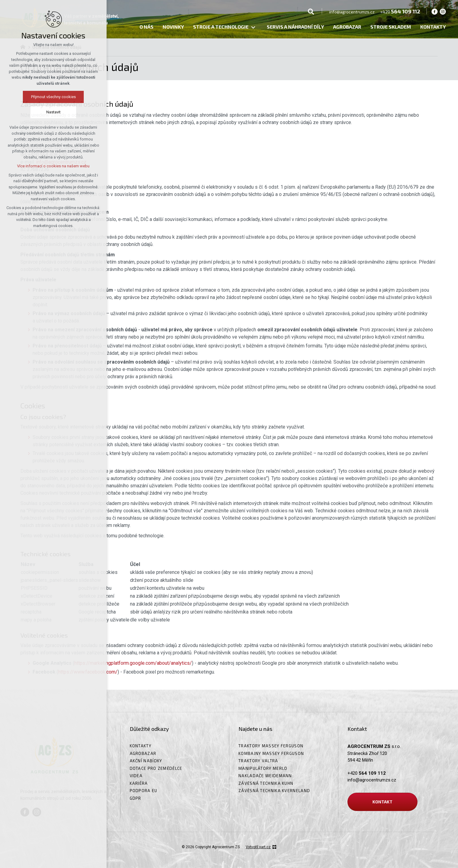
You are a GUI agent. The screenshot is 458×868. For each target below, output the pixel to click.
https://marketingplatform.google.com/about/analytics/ (133, 663)
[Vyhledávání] (311, 11)
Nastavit (27, 112)
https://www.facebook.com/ (88, 672)
